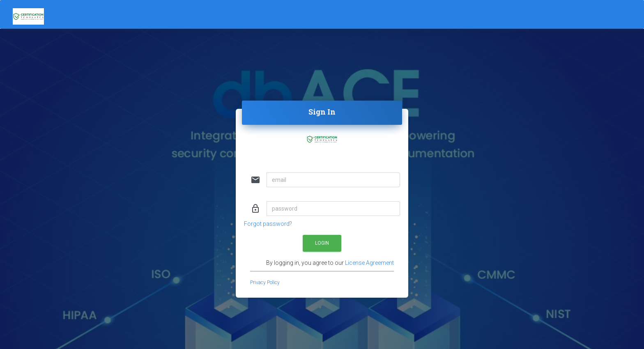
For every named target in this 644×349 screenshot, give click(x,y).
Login (322, 243)
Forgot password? (268, 224)
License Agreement (369, 263)
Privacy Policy (265, 282)
